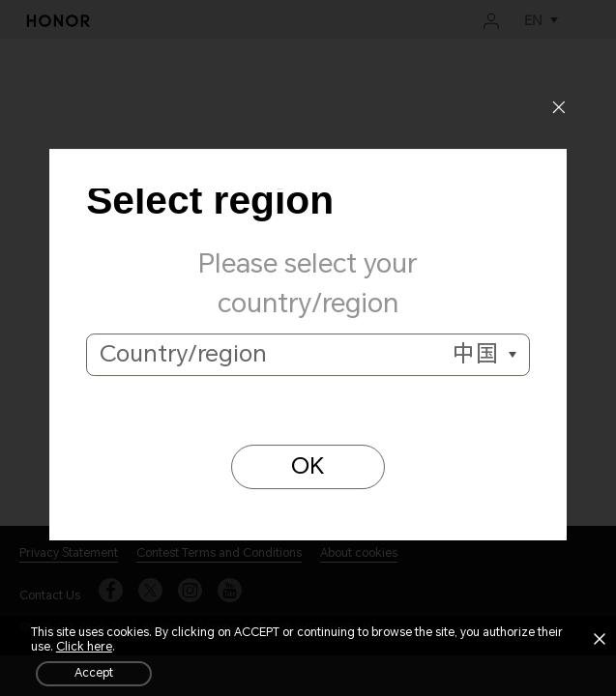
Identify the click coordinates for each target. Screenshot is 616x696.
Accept (94, 673)
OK (308, 466)
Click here (84, 647)
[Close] (559, 110)
